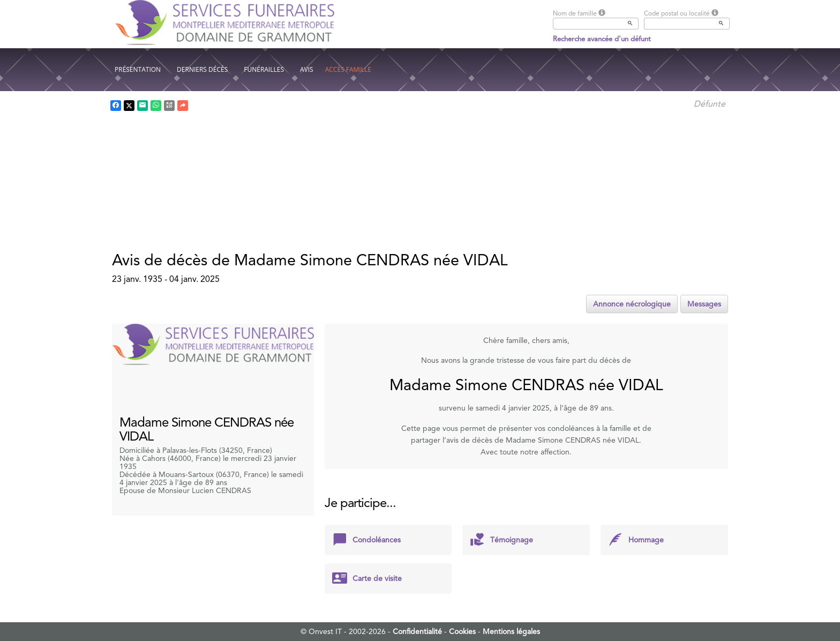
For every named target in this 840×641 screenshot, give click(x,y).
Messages (704, 304)
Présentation (138, 69)
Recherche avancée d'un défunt (602, 39)
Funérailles (264, 69)
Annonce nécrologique (632, 304)
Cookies (462, 631)
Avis (307, 69)
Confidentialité (417, 631)
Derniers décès (202, 69)
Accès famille (348, 69)
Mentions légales (511, 631)
